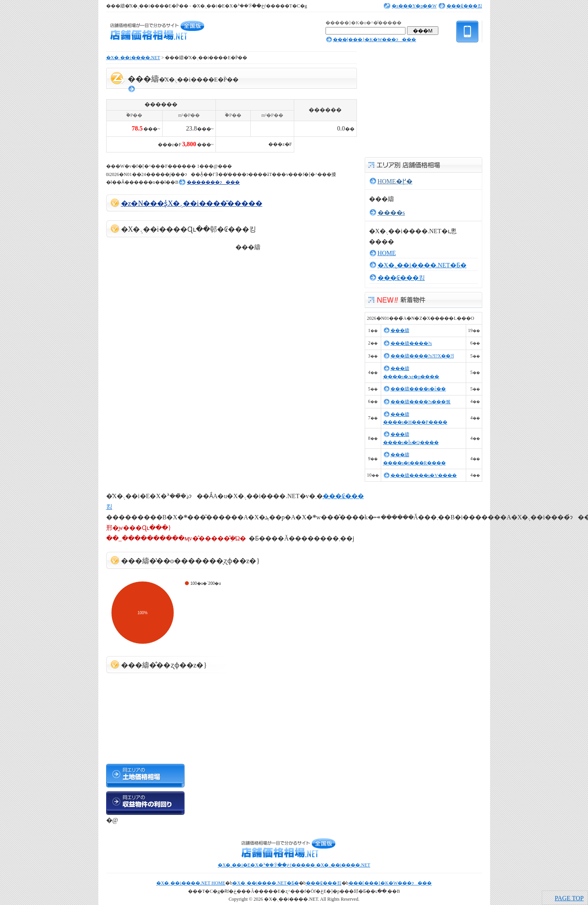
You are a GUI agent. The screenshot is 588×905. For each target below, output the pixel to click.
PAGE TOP (569, 898)
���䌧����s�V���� (424, 475)
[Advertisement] (198, 157)
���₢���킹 (464, 6)
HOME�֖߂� (395, 181)
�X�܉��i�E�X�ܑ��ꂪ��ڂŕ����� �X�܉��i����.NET (294, 865)
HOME (387, 253)
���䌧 (400, 330)
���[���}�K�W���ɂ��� (375, 40)
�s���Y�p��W (414, 6)
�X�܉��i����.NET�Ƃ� (422, 265)
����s (391, 213)
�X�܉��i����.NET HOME (191, 883)
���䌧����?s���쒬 (421, 402)
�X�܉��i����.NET (133, 58)
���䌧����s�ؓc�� (418, 389)
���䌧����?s (411, 343)
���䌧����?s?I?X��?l (422, 356)
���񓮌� (132, 89)
